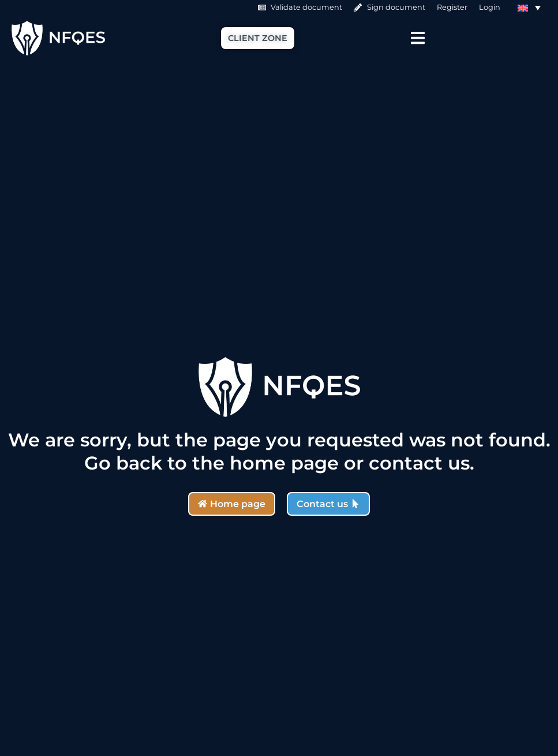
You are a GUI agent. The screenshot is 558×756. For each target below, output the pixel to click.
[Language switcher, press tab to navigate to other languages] (529, 8)
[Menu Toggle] (418, 38)
